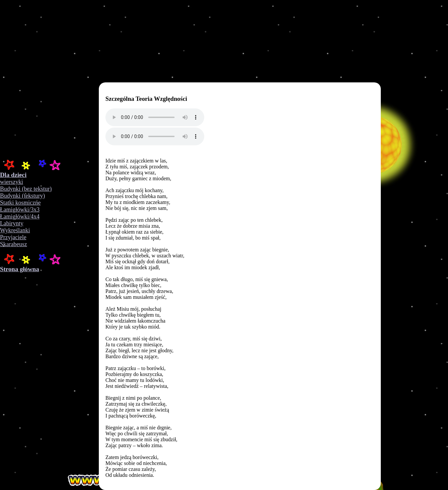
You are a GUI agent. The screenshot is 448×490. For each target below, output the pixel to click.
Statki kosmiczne (20, 203)
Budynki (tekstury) (23, 196)
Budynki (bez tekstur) (26, 189)
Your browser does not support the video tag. (105, 79)
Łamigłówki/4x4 (20, 216)
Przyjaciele (13, 237)
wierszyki (12, 182)
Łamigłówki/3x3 (20, 210)
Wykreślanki (15, 230)
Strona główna (20, 269)
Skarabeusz (14, 244)
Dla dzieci (13, 175)
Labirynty (12, 223)
